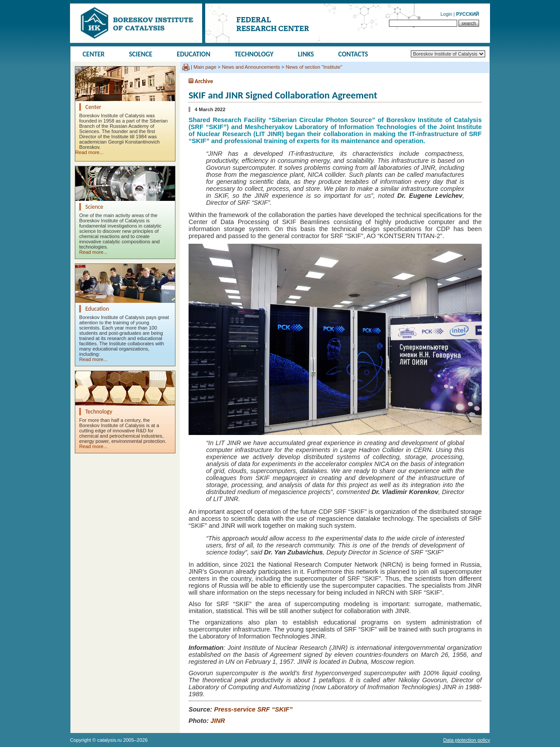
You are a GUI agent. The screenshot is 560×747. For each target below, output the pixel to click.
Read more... (89, 152)
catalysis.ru (109, 740)
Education (194, 54)
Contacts (353, 54)
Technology (254, 54)
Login (446, 14)
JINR (218, 721)
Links (306, 54)
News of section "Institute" (314, 67)
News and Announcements (251, 67)
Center (94, 54)
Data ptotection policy (467, 740)
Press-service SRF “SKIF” (253, 709)
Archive (204, 81)
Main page (205, 67)
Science (141, 54)
